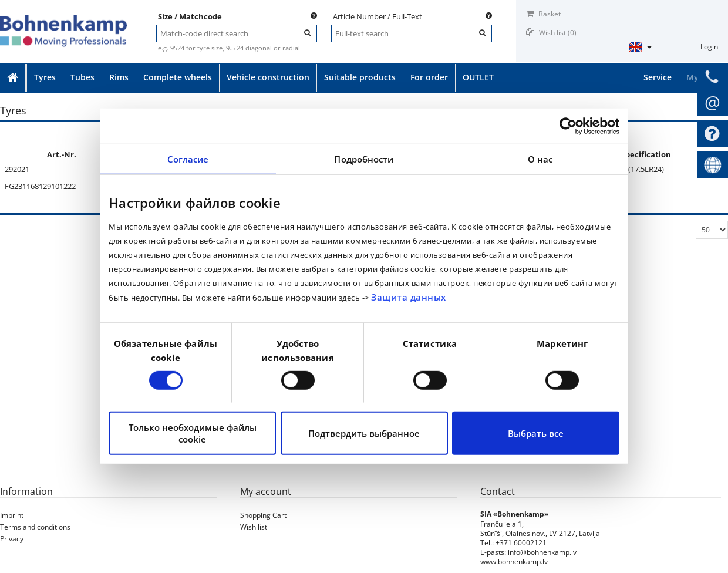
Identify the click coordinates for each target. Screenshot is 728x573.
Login (709, 47)
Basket (543, 14)
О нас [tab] (540, 159)
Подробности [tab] (364, 159)
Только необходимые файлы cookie (193, 433)
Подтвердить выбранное (364, 433)
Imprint (12, 515)
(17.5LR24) (646, 169)
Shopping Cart (263, 515)
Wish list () (558, 33)
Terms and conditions (35, 527)
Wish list (254, 527)
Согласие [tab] (188, 159)
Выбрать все (536, 433)
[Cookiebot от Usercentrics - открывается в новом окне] (568, 126)
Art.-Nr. (62, 154)
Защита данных (409, 297)
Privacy (12, 539)
